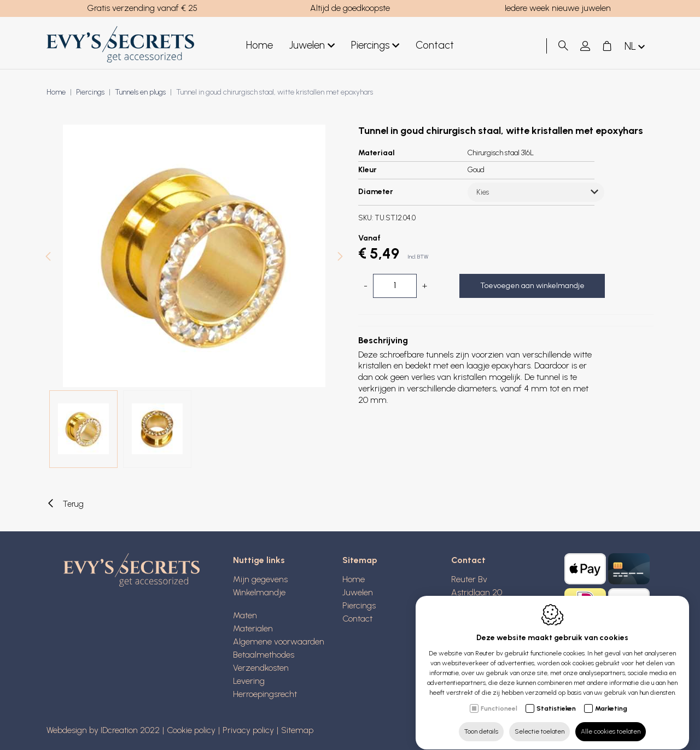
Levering (249, 681)
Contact (435, 45)
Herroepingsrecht (265, 694)
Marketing (611, 698)
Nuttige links (259, 560)
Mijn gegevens (260, 579)
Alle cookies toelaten (611, 721)
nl (636, 47)
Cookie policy (191, 730)
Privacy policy (248, 730)
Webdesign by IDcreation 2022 (103, 730)
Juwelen (312, 46)
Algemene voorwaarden (279, 641)
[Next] (340, 258)
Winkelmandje (259, 592)
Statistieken (556, 698)
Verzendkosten (261, 668)
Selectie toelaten (539, 721)
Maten (245, 615)
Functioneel (499, 698)
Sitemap (360, 560)
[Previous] (48, 258)
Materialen (253, 628)
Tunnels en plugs (140, 92)
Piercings (375, 46)
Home (259, 45)
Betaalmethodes (264, 655)
